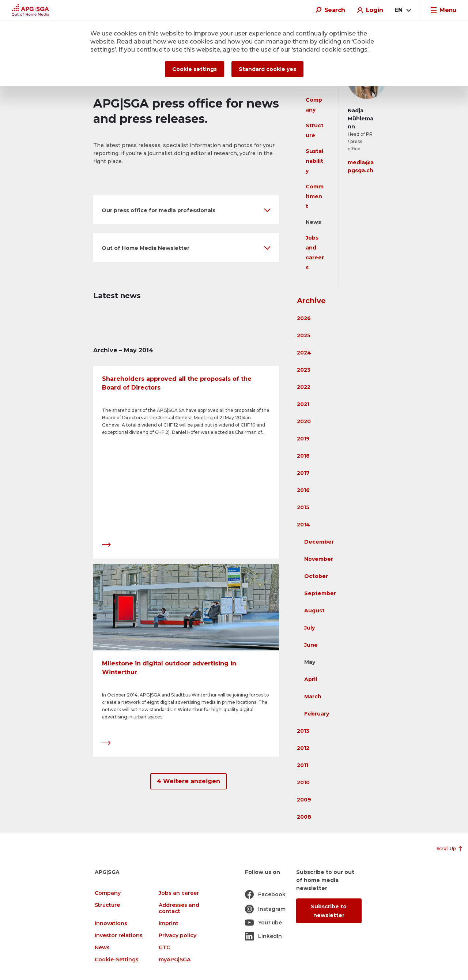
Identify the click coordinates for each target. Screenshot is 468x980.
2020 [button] (304, 421)
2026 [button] (304, 318)
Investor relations (119, 936)
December (319, 542)
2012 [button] (303, 748)
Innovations (111, 923)
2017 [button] (303, 473)
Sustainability (314, 161)
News (313, 222)
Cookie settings (195, 69)
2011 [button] (303, 765)
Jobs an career (179, 893)
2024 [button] (304, 353)
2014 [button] (303, 525)
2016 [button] (303, 490)
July (310, 628)
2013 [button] (303, 731)
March (313, 696)
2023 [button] (304, 370)
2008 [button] (304, 817)
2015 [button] (303, 507)
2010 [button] (303, 782)
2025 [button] (304, 335)
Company (108, 893)
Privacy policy (178, 936)
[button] (186, 210)
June (311, 645)
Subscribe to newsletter (329, 911)
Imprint (169, 923)
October (316, 576)
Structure (107, 905)
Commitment (315, 196)
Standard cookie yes (267, 69)
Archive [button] (311, 301)
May (310, 662)
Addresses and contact (179, 908)
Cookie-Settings (117, 960)
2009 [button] (304, 800)
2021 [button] (303, 404)
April (311, 679)
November (319, 559)
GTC (164, 948)
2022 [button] (304, 387)
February (317, 714)
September (320, 593)
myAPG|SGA (175, 960)
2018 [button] (303, 456)
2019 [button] (303, 439)
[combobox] (403, 10)
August (314, 611)
